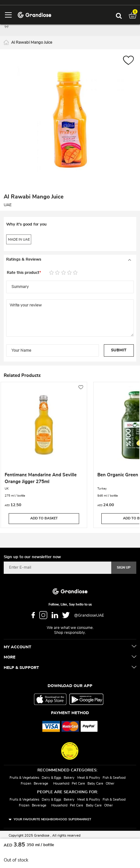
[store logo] (34, 15)
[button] (128, 61)
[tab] (70, 260)
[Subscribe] (124, 568)
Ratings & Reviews (24, 260)
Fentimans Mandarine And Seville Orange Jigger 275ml (41, 478)
